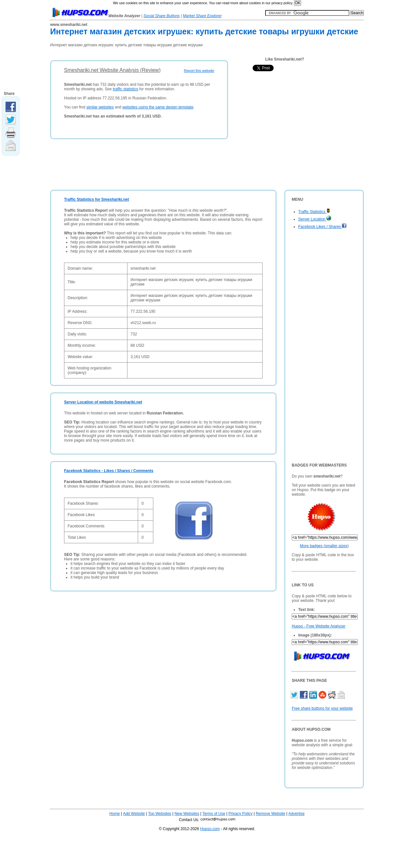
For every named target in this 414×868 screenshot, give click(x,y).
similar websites (100, 107)
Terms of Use (214, 814)
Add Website (134, 814)
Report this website (199, 71)
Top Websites (160, 814)
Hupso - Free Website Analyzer (319, 626)
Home (114, 814)
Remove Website (271, 814)
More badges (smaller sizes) (324, 546)
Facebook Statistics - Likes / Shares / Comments (109, 471)
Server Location (315, 219)
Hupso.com (210, 829)
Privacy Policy (240, 814)
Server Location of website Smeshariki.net (103, 402)
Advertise (297, 814)
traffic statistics (125, 89)
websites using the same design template (158, 107)
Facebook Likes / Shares (322, 227)
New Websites (187, 814)
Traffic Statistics (314, 212)
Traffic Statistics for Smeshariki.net (97, 199)
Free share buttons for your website (322, 708)
